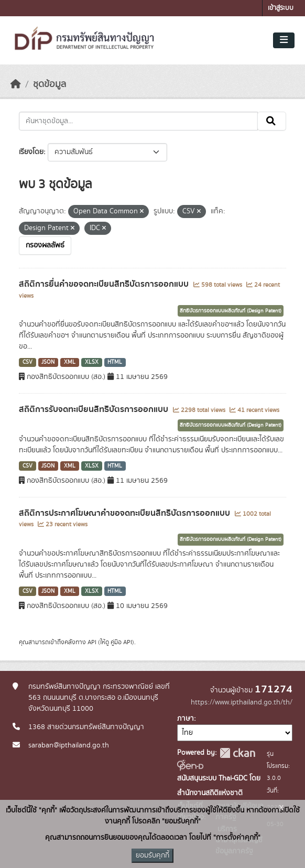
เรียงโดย (31, 152)
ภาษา (186, 719)
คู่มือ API (121, 642)
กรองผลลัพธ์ (45, 245)
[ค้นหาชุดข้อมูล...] (138, 121)
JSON (48, 362)
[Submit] (272, 121)
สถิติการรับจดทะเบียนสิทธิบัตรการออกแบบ (95, 409)
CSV (28, 362)
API (92, 642)
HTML (115, 362)
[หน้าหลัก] (16, 84)
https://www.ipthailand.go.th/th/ (242, 702)
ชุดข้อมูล (50, 84)
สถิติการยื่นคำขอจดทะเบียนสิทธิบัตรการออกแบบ (105, 284)
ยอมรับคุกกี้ (152, 855)
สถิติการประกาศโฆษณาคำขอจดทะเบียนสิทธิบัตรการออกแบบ (126, 513)
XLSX (92, 362)
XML (70, 362)
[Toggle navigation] (284, 40)
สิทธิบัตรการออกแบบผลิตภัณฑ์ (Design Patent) (231, 311)
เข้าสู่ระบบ (281, 8)
